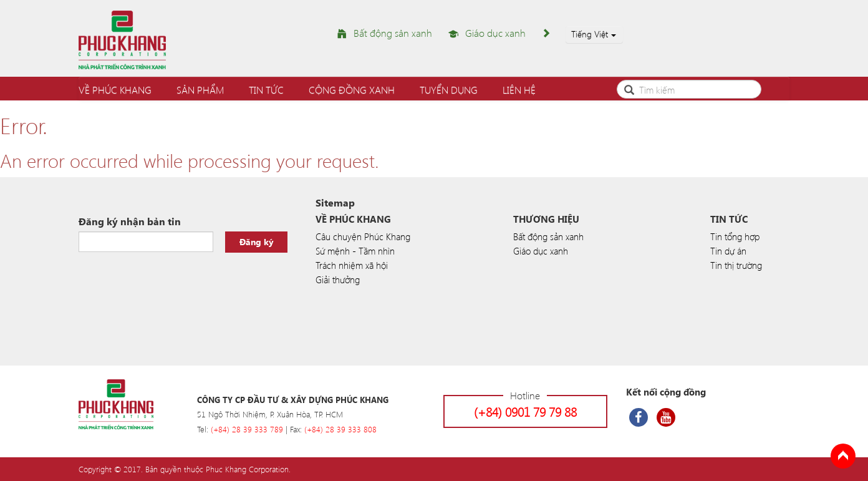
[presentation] (173, 283)
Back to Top (843, 456)
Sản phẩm (200, 90)
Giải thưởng (338, 279)
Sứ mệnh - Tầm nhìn (355, 251)
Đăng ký (257, 242)
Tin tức (266, 90)
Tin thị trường (736, 265)
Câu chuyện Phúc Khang (363, 236)
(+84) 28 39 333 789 (247, 429)
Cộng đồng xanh (352, 90)
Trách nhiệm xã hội (352, 265)
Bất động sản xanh (393, 33)
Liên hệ (519, 90)
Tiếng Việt (594, 34)
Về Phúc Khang (115, 90)
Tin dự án (728, 251)
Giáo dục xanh (495, 33)
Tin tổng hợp (735, 236)
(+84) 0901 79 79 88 (525, 411)
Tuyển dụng (449, 90)
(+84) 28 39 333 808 (340, 429)
